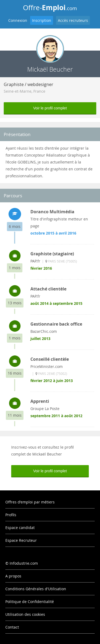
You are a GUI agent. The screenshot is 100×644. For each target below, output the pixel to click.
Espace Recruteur (21, 540)
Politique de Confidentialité (30, 602)
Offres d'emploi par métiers (30, 502)
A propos (13, 576)
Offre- (50, 7)
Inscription (42, 20)
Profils (11, 515)
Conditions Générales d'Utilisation (36, 589)
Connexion (18, 20)
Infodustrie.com (24, 563)
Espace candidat (20, 528)
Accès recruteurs (73, 20)
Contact (12, 627)
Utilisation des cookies (25, 614)
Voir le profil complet (50, 108)
